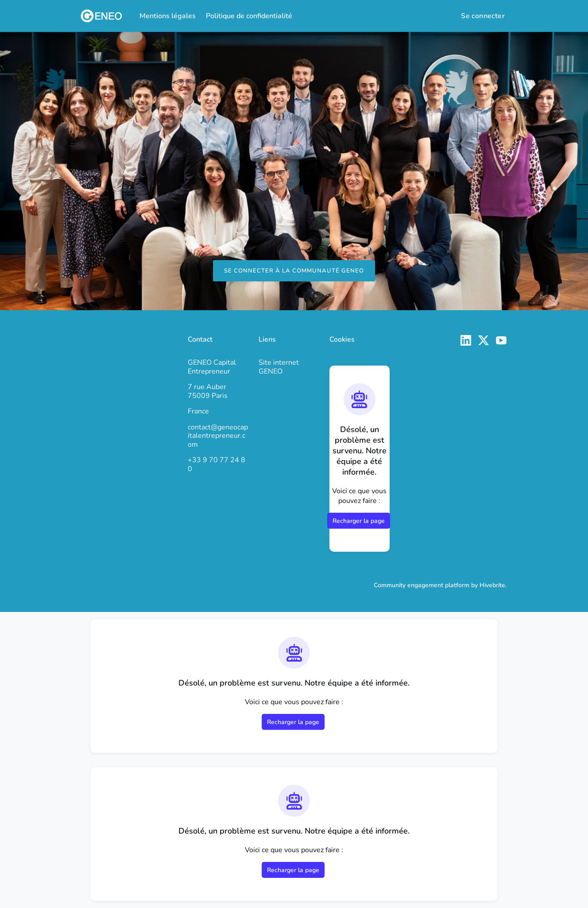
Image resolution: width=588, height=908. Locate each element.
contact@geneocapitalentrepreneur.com (218, 436)
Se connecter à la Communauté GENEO (294, 271)
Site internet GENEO (279, 367)
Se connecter (483, 16)
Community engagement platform (422, 585)
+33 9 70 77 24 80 (217, 464)
